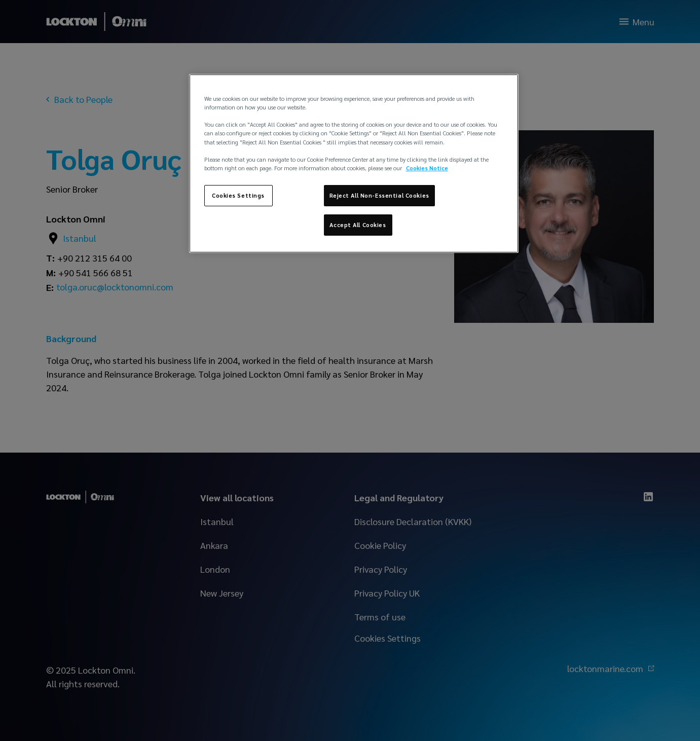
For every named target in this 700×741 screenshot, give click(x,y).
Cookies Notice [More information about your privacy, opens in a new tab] (427, 168)
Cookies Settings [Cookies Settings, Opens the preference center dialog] (238, 195)
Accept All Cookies (358, 225)
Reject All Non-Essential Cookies (379, 195)
